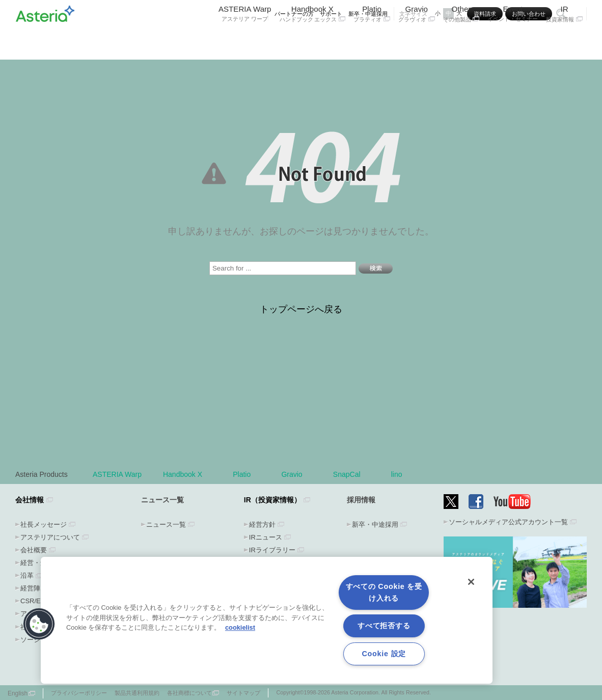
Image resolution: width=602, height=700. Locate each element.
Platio (372, 39)
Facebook (476, 502)
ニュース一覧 (166, 524)
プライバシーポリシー (79, 693)
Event (513, 39)
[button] (39, 624)
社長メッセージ (44, 524)
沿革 (27, 575)
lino (397, 474)
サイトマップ (243, 693)
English (18, 693)
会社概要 (34, 550)
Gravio (417, 39)
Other (461, 39)
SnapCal (351, 474)
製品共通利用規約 (137, 693)
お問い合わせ (529, 14)
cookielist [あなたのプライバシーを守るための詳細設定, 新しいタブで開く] (240, 627)
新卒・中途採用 (368, 14)
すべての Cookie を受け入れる (384, 592)
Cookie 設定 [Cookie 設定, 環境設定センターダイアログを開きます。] (384, 654)
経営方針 (262, 524)
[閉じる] (471, 582)
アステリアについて (50, 537)
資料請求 (485, 14)
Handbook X (313, 39)
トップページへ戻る (301, 309)
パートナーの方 (294, 14)
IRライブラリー (272, 550)
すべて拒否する (384, 626)
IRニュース (266, 537)
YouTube (512, 502)
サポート (331, 14)
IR (564, 39)
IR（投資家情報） (272, 500)
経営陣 (30, 588)
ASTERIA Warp (245, 39)
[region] (267, 620)
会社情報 (30, 500)
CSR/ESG (35, 601)
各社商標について (189, 693)
